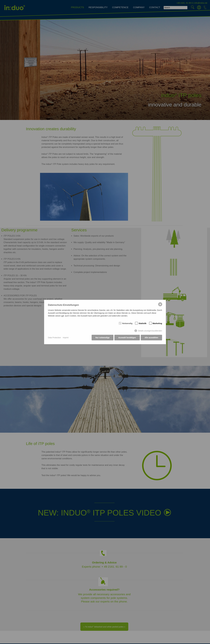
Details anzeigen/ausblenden (150, 331)
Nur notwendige (103, 338)
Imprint (66, 338)
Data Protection (54, 338)
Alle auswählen (151, 338)
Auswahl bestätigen (127, 338)
